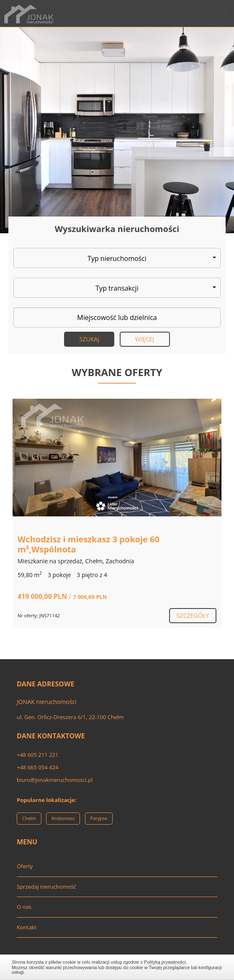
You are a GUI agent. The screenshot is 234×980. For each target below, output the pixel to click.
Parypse (99, 818)
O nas (24, 907)
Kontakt (27, 927)
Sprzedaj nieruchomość (46, 887)
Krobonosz (63, 818)
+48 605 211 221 (37, 755)
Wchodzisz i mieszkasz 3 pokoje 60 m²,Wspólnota (89, 544)
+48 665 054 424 (37, 767)
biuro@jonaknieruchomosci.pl (55, 780)
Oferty (25, 866)
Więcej (145, 339)
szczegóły (193, 615)
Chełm (29, 818)
